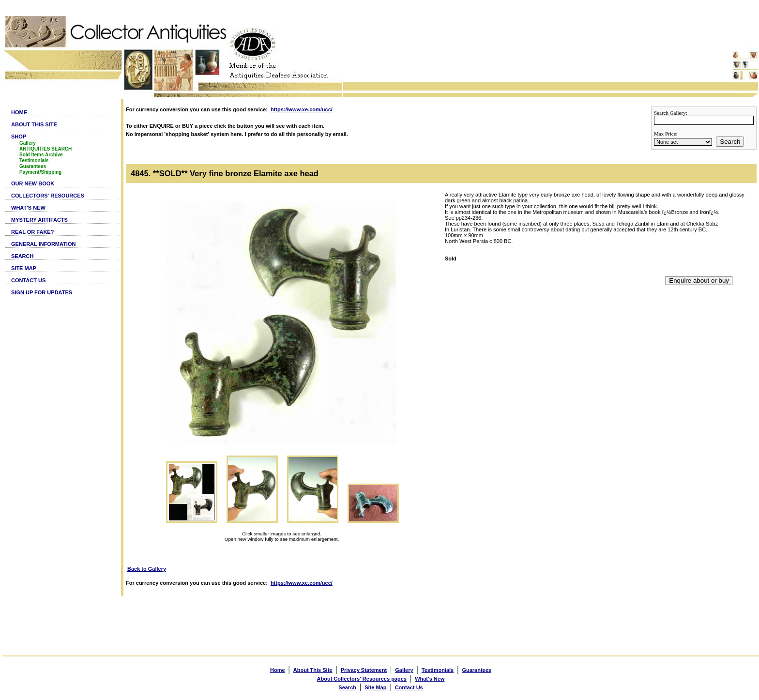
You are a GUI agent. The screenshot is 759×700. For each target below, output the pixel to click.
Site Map (375, 687)
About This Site (313, 670)
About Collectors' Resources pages (362, 679)
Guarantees (33, 166)
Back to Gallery (147, 569)
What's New (430, 679)
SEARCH (22, 256)
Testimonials (34, 160)
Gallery (28, 143)
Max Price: (666, 134)
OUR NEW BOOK (33, 183)
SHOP (19, 137)
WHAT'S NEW (28, 208)
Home (278, 670)
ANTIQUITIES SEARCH (46, 149)
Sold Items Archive (41, 155)
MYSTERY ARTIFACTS (39, 220)
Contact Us (409, 687)
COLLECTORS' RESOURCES (48, 196)
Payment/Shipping (40, 172)
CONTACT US (28, 280)
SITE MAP (24, 268)
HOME (19, 112)
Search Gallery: (671, 113)
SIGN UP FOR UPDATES (42, 292)
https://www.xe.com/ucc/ (302, 109)
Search (730, 142)
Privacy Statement (364, 670)
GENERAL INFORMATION (43, 244)
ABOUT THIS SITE (34, 124)
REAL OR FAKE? (32, 232)
